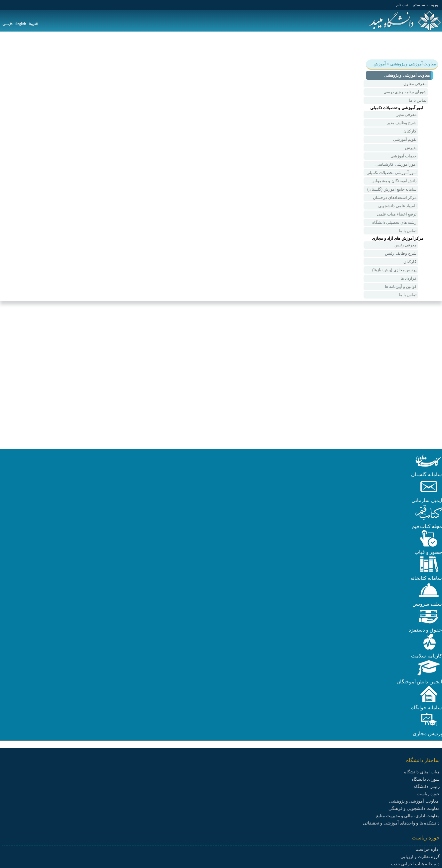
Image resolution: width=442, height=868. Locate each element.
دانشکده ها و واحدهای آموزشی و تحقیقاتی (401, 823)
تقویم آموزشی (405, 139)
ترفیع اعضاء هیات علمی (397, 214)
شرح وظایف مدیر (402, 123)
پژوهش (384, 45)
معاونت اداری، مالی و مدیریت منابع (408, 816)
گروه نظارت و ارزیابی (420, 857)
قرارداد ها (408, 278)
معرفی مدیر (406, 115)
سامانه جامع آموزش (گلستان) (392, 189)
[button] (429, 467)
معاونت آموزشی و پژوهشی (414, 801)
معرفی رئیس (405, 245)
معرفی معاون (415, 84)
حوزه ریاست (428, 794)
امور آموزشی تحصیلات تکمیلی (391, 173)
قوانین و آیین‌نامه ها (401, 287)
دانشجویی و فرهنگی (347, 45)
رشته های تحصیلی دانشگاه (394, 222)
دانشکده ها (276, 45)
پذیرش (411, 148)
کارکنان (410, 131)
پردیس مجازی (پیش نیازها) (394, 270)
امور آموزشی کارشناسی (396, 164)
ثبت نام (402, 5)
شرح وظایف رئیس (401, 253)
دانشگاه (430, 45)
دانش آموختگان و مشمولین (394, 181)
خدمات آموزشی (403, 156)
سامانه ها (247, 45)
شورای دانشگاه (426, 779)
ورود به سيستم (425, 5)
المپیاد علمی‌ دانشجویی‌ (397, 206)
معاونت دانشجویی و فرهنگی (414, 808)
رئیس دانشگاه (427, 786)
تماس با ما (418, 100)
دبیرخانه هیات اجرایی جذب (415, 864)
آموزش (407, 45)
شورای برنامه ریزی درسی (405, 92)
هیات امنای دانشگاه (422, 772)
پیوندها (223, 45)
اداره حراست (428, 849)
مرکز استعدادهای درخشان (395, 198)
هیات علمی (306, 45)
